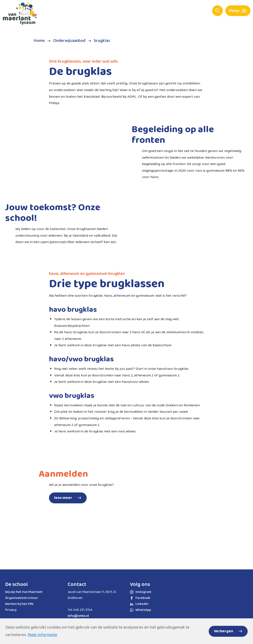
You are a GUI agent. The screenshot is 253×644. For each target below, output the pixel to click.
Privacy (11, 610)
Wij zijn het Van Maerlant (24, 592)
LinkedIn (139, 604)
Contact (77, 584)
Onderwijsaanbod (69, 41)
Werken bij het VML (20, 604)
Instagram (141, 592)
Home (39, 41)
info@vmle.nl (78, 616)
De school (16, 584)
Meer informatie (42, 635)
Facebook (140, 598)
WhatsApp (141, 610)
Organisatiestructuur (22, 598)
